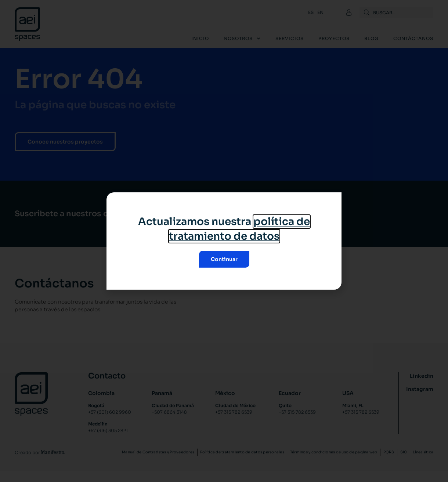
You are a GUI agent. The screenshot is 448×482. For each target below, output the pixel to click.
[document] (224, 241)
